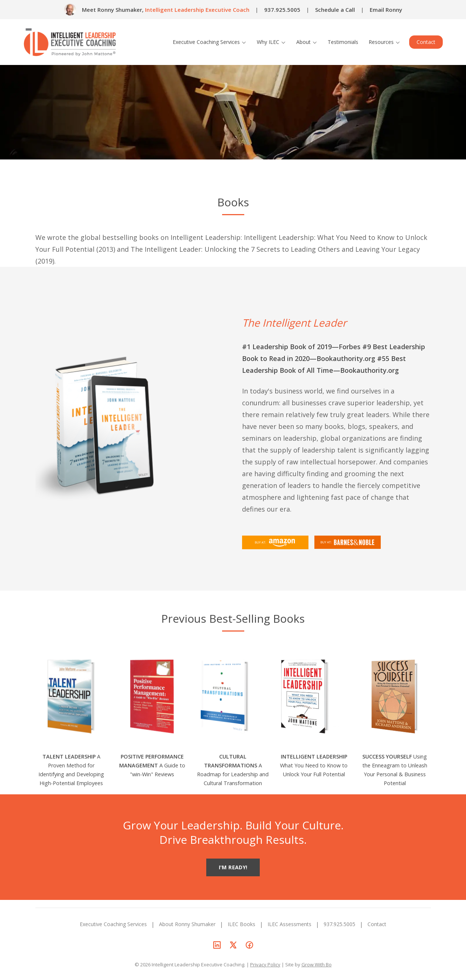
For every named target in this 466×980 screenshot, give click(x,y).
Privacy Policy (265, 964)
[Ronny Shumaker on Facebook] (249, 945)
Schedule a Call (335, 10)
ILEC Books (241, 924)
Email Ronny (386, 10)
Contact (426, 42)
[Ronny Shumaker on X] (233, 945)
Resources (384, 42)
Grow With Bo (317, 964)
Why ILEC (271, 42)
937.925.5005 (282, 10)
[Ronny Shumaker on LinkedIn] (217, 945)
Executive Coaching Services (210, 42)
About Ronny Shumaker (187, 924)
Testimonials (343, 42)
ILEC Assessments (289, 924)
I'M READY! (233, 867)
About (307, 42)
